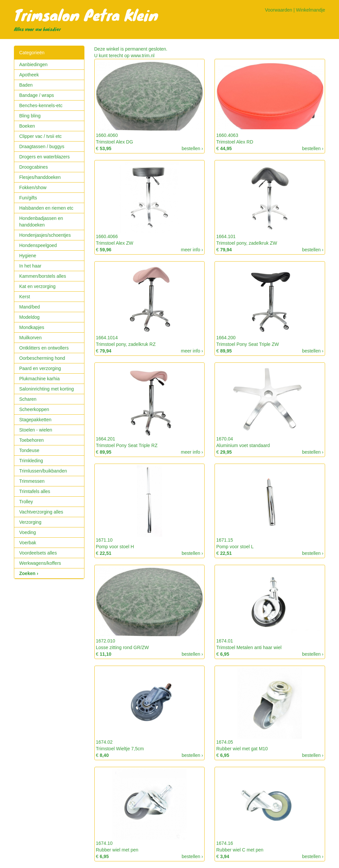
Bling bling (30, 116)
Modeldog (29, 317)
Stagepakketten (35, 420)
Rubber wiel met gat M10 (242, 749)
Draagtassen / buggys (42, 146)
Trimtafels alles (35, 491)
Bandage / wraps (37, 95)
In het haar (30, 266)
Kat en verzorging (37, 286)
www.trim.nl (143, 56)
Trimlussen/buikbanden (43, 471)
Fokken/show (33, 187)
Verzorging (30, 522)
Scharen (28, 399)
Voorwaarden (279, 10)
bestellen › (193, 148)
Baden (26, 85)
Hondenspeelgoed (38, 245)
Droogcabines (33, 167)
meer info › (192, 250)
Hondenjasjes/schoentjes (45, 235)
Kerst (25, 297)
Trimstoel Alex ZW (115, 243)
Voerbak (28, 543)
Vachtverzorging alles (41, 512)
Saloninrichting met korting (47, 389)
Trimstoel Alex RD (235, 142)
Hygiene (28, 256)
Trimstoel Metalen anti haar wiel (249, 647)
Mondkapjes (32, 327)
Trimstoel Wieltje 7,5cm (120, 749)
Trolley (26, 502)
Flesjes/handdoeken (40, 177)
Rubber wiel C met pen (240, 850)
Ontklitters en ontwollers (44, 348)
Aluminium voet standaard (243, 445)
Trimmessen (32, 481)
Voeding (28, 532)
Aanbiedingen (33, 64)
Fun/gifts (28, 198)
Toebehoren (31, 440)
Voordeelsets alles (38, 553)
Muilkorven (30, 338)
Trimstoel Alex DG (115, 142)
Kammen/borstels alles (43, 276)
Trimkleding (31, 461)
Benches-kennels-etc (41, 105)
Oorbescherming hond (42, 358)
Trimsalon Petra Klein (86, 15)
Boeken (27, 126)
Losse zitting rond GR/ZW (122, 647)
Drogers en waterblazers (45, 157)
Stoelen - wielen (36, 430)
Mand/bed (29, 307)
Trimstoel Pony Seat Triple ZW (247, 344)
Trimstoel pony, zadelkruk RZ (126, 344)
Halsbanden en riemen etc (46, 208)
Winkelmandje (311, 10)
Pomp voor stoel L (235, 547)
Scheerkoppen (34, 409)
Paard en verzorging (40, 368)
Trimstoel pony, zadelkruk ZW (247, 243)
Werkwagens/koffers (40, 563)
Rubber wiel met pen (117, 850)
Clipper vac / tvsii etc (40, 136)
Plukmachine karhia (39, 379)
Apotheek (29, 75)
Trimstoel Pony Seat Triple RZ (127, 445)
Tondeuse (29, 450)
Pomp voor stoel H (115, 547)
